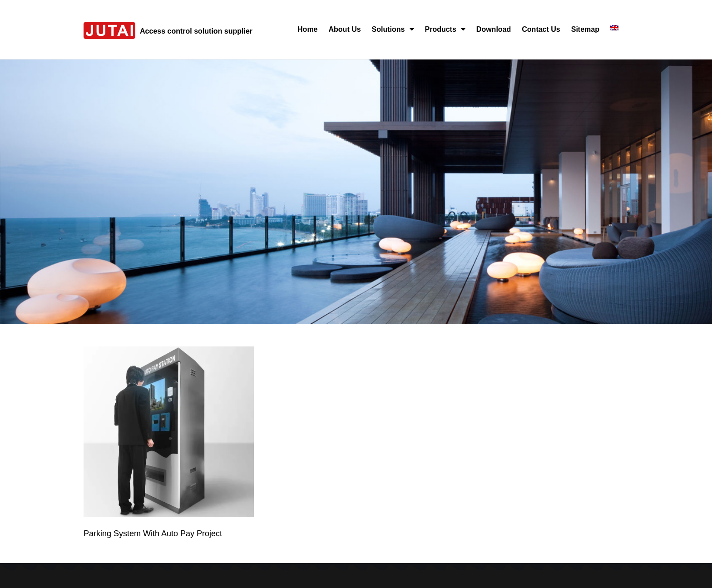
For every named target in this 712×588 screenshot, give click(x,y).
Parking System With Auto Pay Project (153, 534)
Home (307, 29)
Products (445, 29)
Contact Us (541, 29)
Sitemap (585, 29)
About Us (345, 29)
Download (494, 29)
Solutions (393, 29)
